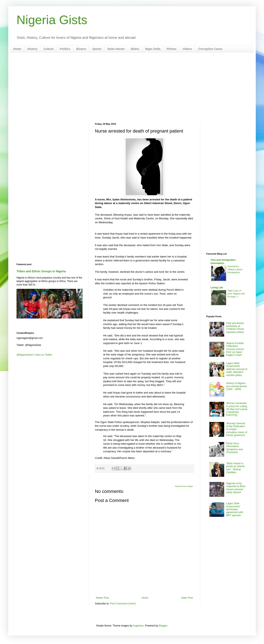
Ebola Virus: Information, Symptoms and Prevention (235, 448)
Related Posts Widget (184, 486)
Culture (49, 49)
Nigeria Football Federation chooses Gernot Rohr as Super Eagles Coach (235, 349)
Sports (97, 49)
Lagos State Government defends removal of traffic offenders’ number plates (237, 369)
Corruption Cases (210, 49)
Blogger (163, 626)
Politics (65, 49)
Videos (187, 49)
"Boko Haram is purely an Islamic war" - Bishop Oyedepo (236, 468)
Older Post (187, 598)
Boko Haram (116, 49)
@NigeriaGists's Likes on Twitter (34, 355)
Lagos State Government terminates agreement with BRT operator (235, 509)
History (32, 49)
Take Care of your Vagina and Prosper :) (236, 294)
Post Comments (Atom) (123, 604)
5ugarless (138, 626)
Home (17, 49)
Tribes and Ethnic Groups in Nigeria (41, 271)
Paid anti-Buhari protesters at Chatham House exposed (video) (235, 328)
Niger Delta (153, 49)
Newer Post (102, 598)
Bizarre (81, 49)
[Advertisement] (132, 88)
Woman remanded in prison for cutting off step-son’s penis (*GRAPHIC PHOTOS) (237, 409)
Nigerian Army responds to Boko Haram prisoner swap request (236, 488)
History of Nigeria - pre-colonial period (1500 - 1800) (236, 386)
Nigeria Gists (52, 20)
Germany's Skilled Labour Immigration (235, 269)
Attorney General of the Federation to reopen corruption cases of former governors (237, 429)
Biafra (135, 49)
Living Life (217, 288)
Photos (171, 49)
